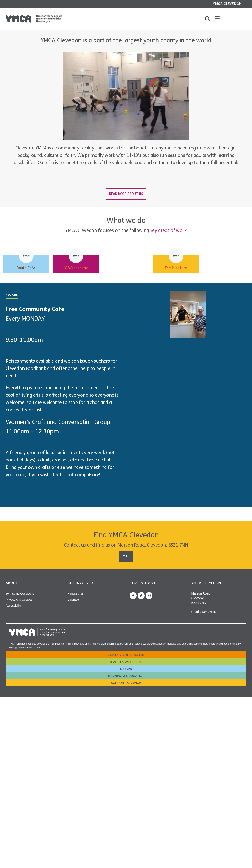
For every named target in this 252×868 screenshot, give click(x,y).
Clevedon (227, 4)
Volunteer (74, 600)
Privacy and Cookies (19, 600)
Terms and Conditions (20, 594)
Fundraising (75, 594)
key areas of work (168, 231)
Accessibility (14, 606)
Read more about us (126, 194)
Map (126, 556)
